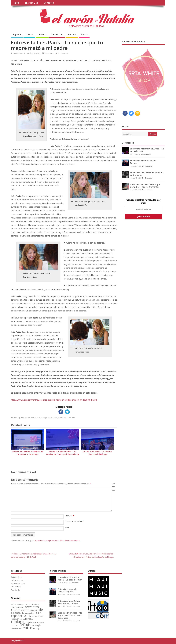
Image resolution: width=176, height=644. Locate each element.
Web (67, 528)
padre (61, 418)
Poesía (84, 34)
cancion (15, 607)
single (38, 625)
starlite (18, 628)
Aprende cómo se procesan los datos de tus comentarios (57, 541)
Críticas (29, 34)
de (41, 610)
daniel (32, 610)
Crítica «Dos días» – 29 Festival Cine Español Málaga (97, 453)
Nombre (70, 516)
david (37, 610)
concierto (23, 610)
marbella (29, 622)
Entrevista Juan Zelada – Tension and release (147, 174)
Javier (41, 616)
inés (33, 418)
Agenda (17, 34)
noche (55, 418)
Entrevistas (57, 34)
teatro (27, 628)
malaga (44, 418)
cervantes (32, 607)
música (14, 625)
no (18, 625)
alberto (15, 604)
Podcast (72, 34)
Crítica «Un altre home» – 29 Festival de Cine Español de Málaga (62, 453)
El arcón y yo (32, 3)
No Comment (63, 53)
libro (28, 619)
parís (66, 418)
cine (15, 418)
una (37, 629)
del (13, 613)
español (21, 418)
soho (13, 629)
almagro (21, 604)
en (40, 613)
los (31, 619)
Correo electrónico (74, 522)
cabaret (37, 604)
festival (27, 418)
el (37, 613)
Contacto (49, 3)
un (34, 629)
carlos (22, 607)
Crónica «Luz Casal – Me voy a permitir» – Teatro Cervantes (145, 186)
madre (38, 418)
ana (26, 604)
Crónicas (42, 34)
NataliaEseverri (19, 53)
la (21, 618)
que (33, 625)
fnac (36, 616)
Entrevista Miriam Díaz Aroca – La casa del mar (147, 150)
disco (17, 613)
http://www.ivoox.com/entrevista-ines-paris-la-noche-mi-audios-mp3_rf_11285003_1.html (54, 400)
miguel (42, 622)
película (72, 418)
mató (50, 418)
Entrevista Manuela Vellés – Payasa (144, 162)
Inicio (17, 3)
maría (36, 622)
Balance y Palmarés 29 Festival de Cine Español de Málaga (28, 453)
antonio (30, 604)
